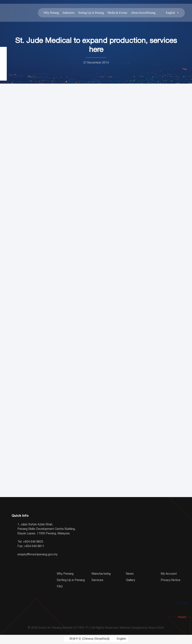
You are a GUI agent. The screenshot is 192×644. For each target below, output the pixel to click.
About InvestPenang (142, 13)
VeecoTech (156, 629)
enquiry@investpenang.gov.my (37, 555)
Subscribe (182, 598)
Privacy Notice (171, 581)
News (130, 575)
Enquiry (182, 612)
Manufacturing (101, 575)
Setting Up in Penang (90, 13)
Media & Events (116, 13)
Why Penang (50, 13)
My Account (169, 575)
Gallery (131, 581)
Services (97, 581)
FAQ (60, 587)
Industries (67, 13)
